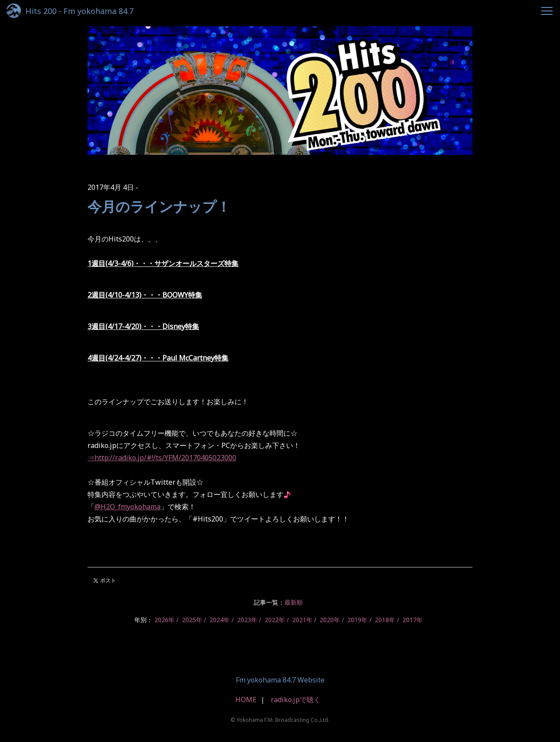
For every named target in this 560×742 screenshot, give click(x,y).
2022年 (275, 620)
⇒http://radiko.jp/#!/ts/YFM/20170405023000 (162, 458)
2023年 (247, 620)
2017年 (413, 620)
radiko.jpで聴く (296, 700)
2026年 (164, 620)
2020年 (330, 620)
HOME (246, 700)
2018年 (385, 620)
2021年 (302, 620)
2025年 (192, 620)
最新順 (294, 602)
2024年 (220, 620)
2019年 (357, 620)
